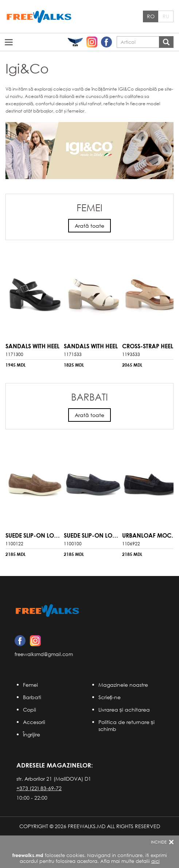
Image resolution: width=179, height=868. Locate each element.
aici (155, 861)
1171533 (73, 354)
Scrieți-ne (110, 697)
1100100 (73, 544)
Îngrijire (32, 734)
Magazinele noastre (123, 685)
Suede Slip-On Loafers (38, 535)
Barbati (32, 697)
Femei (30, 685)
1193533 (131, 354)
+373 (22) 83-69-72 (39, 788)
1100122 (14, 544)
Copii (30, 710)
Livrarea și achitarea (124, 710)
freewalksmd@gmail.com (44, 654)
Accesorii (34, 722)
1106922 (131, 544)
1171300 (14, 354)
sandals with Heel (32, 346)
